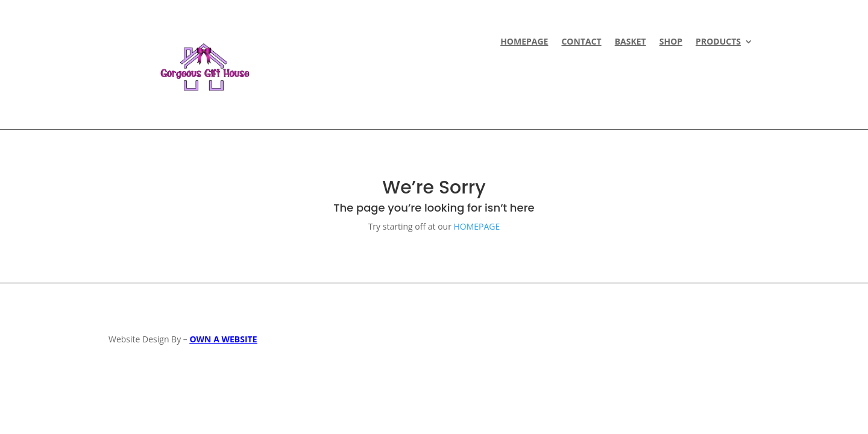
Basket (631, 42)
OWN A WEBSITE (223, 339)
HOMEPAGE (524, 42)
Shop (671, 42)
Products (718, 42)
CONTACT (581, 42)
